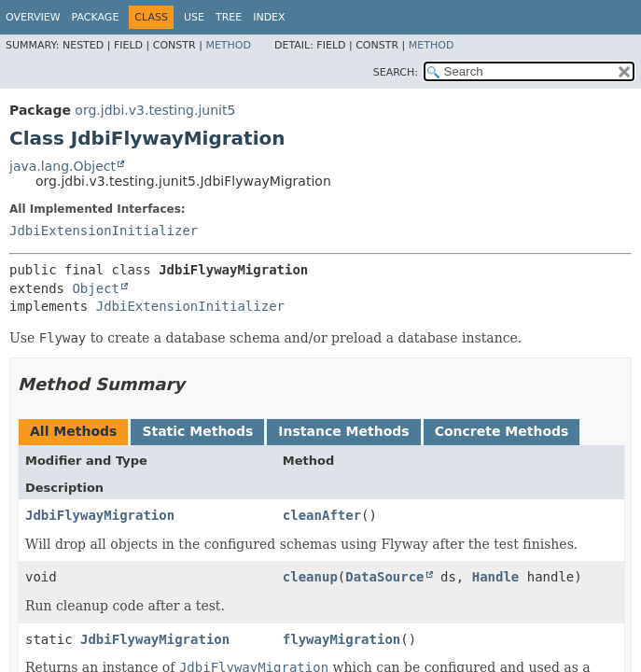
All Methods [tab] (73, 431)
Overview (33, 17)
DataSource (384, 577)
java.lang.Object (63, 166)
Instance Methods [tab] (343, 431)
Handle (496, 577)
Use (194, 17)
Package (96, 17)
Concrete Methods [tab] (502, 431)
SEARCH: (396, 72)
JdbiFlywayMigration (100, 515)
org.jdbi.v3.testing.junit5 (155, 110)
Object (96, 288)
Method (228, 45)
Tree (229, 17)
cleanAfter (322, 515)
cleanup (310, 577)
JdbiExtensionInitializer (104, 231)
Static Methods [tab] (197, 431)
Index (269, 17)
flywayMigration (341, 639)
